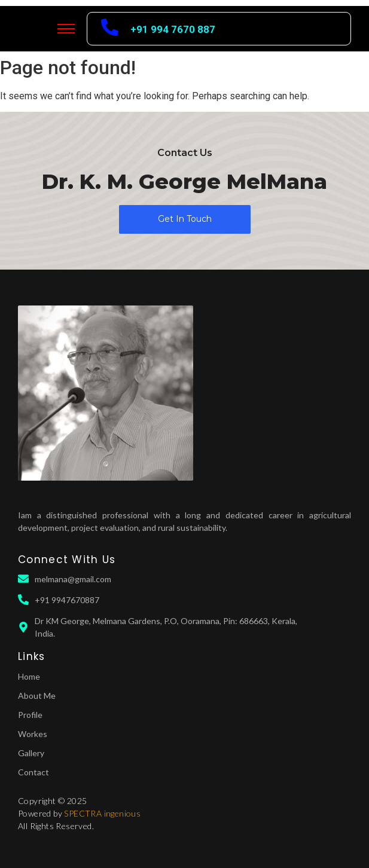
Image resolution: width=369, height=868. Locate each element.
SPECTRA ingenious (102, 813)
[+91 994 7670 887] (110, 29)
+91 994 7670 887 (173, 29)
